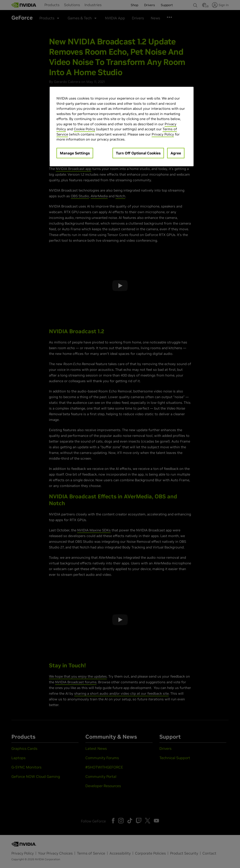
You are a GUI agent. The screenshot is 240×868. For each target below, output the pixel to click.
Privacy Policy (163, 134)
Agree (176, 153)
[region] (122, 127)
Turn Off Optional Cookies (138, 153)
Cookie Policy (84, 129)
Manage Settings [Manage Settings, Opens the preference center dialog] (75, 153)
